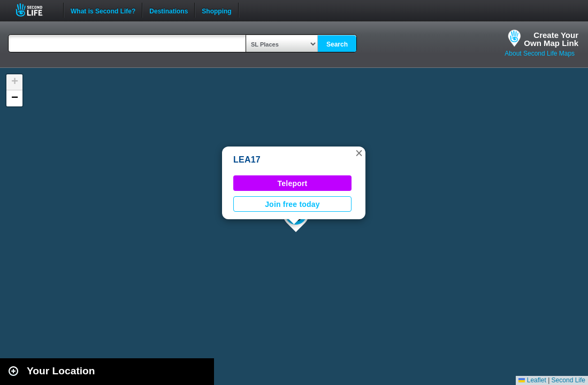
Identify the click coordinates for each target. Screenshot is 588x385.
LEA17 (247, 160)
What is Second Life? (103, 10)
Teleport (293, 183)
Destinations (169, 10)
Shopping (216, 10)
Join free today (292, 204)
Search (337, 44)
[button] (359, 153)
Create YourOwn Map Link (551, 39)
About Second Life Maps (540, 53)
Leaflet (532, 380)
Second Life (35, 10)
